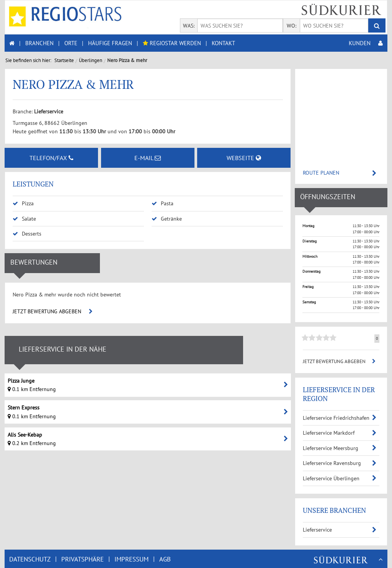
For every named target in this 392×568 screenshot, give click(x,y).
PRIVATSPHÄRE (82, 559)
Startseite (64, 60)
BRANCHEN (39, 43)
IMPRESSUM (131, 559)
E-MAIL (148, 158)
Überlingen (91, 60)
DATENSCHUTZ (30, 559)
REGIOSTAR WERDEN (172, 43)
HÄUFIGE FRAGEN (110, 43)
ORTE (71, 43)
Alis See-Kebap (25, 435)
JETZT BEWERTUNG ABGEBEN (53, 311)
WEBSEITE (244, 158)
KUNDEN (366, 43)
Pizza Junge (21, 381)
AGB (165, 559)
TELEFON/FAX (51, 158)
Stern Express (24, 408)
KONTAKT (223, 43)
